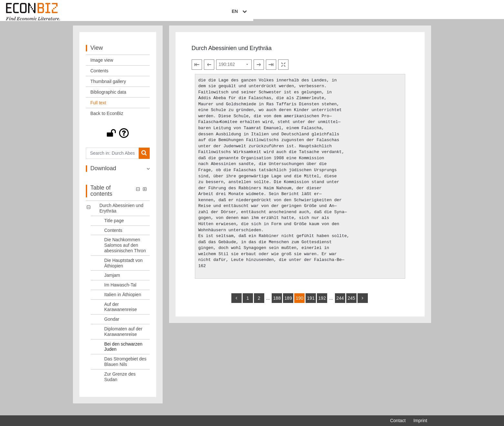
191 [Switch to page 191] (311, 303)
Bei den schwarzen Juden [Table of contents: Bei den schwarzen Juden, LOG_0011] (123, 352)
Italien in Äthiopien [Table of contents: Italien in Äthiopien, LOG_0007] (123, 300)
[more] (363, 303)
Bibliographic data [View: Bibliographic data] (108, 97)
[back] (237, 303)
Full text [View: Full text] (98, 108)
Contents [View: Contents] (99, 76)
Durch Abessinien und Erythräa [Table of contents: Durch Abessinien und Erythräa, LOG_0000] (121, 213)
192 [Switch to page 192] (322, 303)
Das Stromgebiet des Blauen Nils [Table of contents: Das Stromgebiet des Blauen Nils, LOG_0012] (125, 367)
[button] (118, 138)
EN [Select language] (423, 12)
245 (351, 303)
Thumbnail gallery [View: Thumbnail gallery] (108, 87)
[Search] (144, 158)
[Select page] (234, 70)
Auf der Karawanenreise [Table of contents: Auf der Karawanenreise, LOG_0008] (121, 312)
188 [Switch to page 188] (277, 303)
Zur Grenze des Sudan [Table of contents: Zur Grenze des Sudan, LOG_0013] (120, 382)
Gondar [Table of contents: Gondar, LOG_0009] (112, 324)
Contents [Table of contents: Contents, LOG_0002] (113, 235)
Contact (398, 421)
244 (340, 303)
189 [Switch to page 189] (288, 303)
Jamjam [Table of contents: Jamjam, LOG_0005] (112, 280)
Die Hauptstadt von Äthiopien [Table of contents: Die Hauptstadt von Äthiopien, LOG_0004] (123, 268)
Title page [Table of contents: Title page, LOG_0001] (114, 226)
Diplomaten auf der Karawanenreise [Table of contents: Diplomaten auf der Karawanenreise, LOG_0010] (123, 337)
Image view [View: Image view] (102, 65)
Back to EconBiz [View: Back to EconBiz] (107, 119)
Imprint (420, 421)
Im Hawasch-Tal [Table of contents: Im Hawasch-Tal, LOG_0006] (120, 290)
